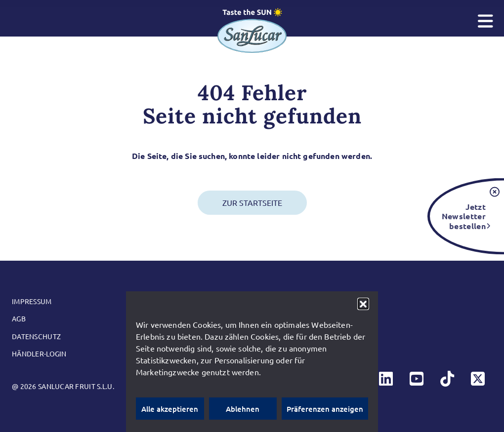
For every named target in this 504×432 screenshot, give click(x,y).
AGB (19, 318)
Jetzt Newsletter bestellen (464, 216)
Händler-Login (39, 353)
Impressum (32, 301)
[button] (363, 304)
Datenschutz (36, 336)
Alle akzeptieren (170, 409)
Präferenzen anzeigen (325, 409)
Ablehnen (243, 409)
